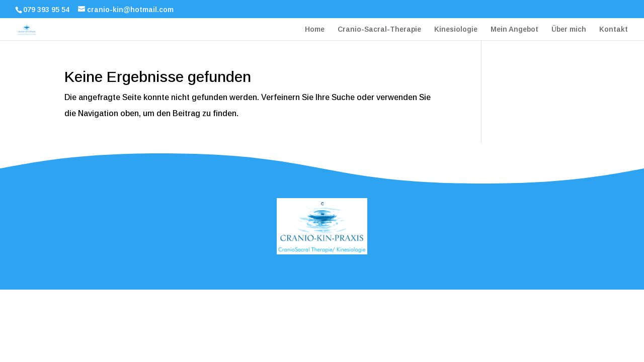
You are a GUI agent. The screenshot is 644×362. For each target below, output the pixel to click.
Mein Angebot (514, 29)
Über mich (569, 29)
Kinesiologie (456, 29)
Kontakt (614, 29)
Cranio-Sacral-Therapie (379, 29)
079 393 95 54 (46, 10)
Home (315, 29)
